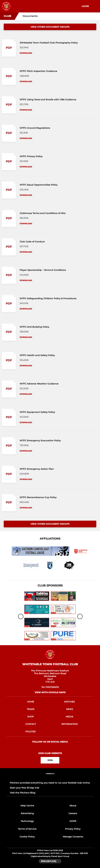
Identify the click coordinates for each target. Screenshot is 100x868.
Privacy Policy (73, 829)
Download (26, 53)
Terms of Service (27, 829)
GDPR (73, 821)
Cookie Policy (27, 837)
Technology (27, 821)
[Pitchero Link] (50, 778)
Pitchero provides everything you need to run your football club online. (50, 783)
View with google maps (50, 692)
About (73, 806)
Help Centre (27, 806)
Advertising (27, 813)
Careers (73, 813)
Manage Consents (73, 837)
